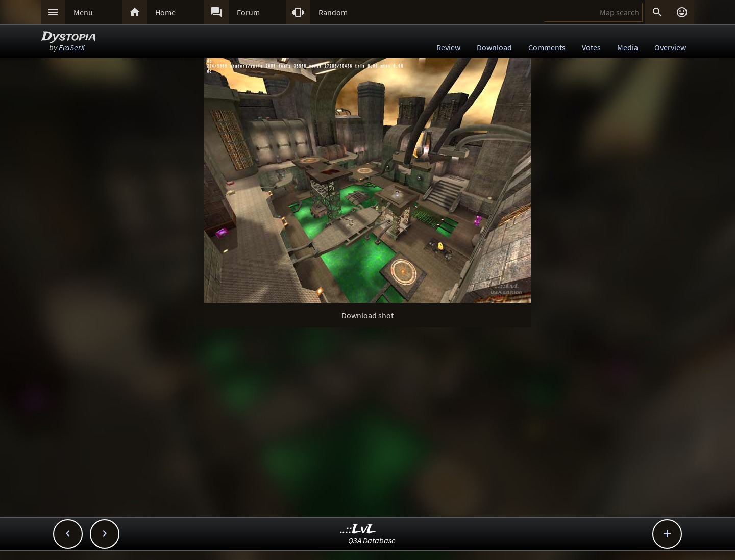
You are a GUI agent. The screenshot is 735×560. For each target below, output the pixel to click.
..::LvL (358, 530)
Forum (248, 12)
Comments (547, 47)
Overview (670, 47)
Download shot (367, 315)
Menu (83, 12)
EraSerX (72, 47)
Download (494, 47)
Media (628, 47)
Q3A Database (372, 540)
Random (333, 12)
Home (165, 12)
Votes (591, 47)
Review (448, 47)
